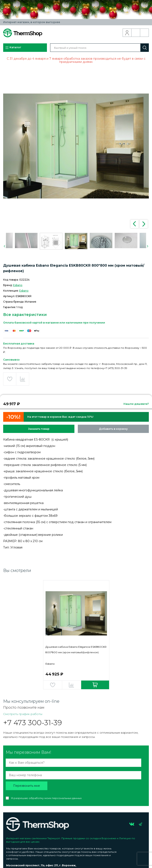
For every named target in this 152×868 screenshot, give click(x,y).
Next (144, 224)
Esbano (18, 285)
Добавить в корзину (113, 429)
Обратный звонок (136, 33)
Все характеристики (25, 315)
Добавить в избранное (10, 379)
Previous (135, 224)
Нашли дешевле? (136, 404)
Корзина (144, 33)
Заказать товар (39, 429)
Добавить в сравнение (23, 379)
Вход (127, 33)
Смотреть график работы (23, 714)
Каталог (13, 48)
